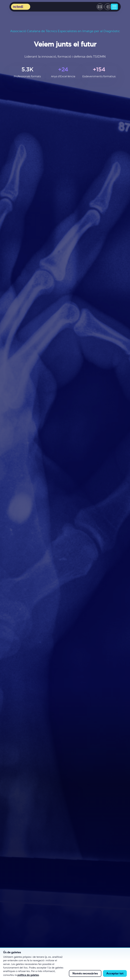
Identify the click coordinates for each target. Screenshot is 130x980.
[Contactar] (100, 7)
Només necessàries (85, 973)
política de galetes (28, 975)
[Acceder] (108, 7)
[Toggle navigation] (114, 7)
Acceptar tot (115, 973)
